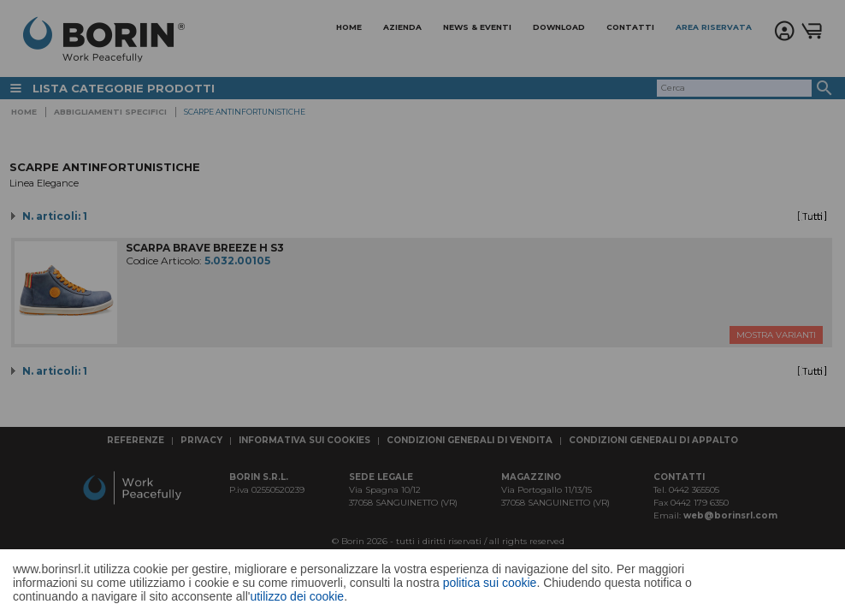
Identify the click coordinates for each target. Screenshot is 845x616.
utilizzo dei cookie (297, 596)
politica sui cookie (490, 583)
